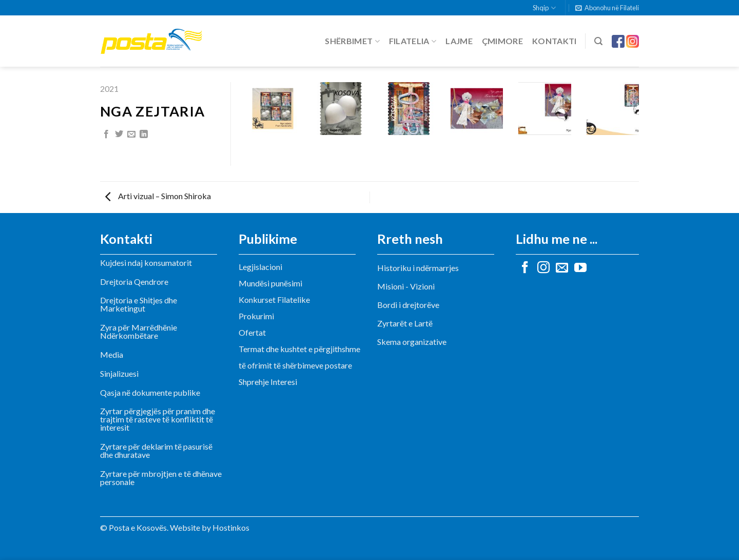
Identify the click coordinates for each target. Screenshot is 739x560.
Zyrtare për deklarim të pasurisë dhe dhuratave (156, 450)
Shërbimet (352, 41)
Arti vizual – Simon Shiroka (158, 196)
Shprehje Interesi (268, 382)
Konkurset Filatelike (274, 300)
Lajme (459, 41)
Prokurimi (256, 316)
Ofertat (252, 332)
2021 (109, 89)
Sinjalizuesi (119, 373)
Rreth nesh (410, 239)
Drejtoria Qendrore (134, 282)
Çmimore (502, 41)
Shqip (544, 8)
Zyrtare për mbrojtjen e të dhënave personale (161, 478)
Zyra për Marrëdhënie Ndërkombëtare (139, 331)
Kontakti (555, 41)
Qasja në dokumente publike (150, 392)
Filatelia (413, 41)
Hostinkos (231, 527)
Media (112, 354)
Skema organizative (412, 342)
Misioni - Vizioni (406, 286)
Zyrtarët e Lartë (405, 323)
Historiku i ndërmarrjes (418, 268)
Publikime (268, 239)
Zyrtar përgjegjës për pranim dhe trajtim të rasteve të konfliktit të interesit (158, 419)
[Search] (598, 41)
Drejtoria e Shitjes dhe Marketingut (139, 304)
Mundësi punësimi (270, 283)
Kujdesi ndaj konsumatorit (146, 263)
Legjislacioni (260, 267)
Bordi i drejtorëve (408, 305)
